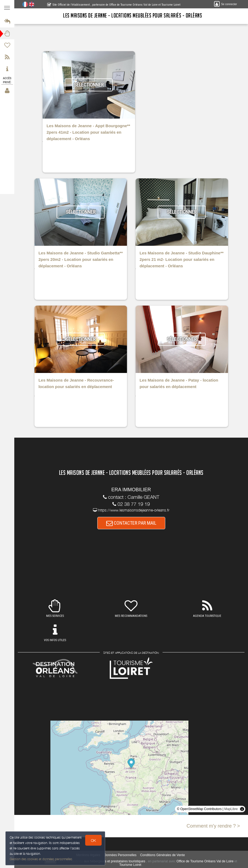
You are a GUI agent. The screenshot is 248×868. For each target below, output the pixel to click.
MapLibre (231, 809)
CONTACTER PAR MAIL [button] (131, 523)
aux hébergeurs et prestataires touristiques (114, 861)
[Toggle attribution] (242, 809)
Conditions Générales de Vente (163, 855)
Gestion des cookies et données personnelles (41, 859)
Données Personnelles (120, 855)
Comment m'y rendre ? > (213, 826)
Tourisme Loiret (130, 865)
